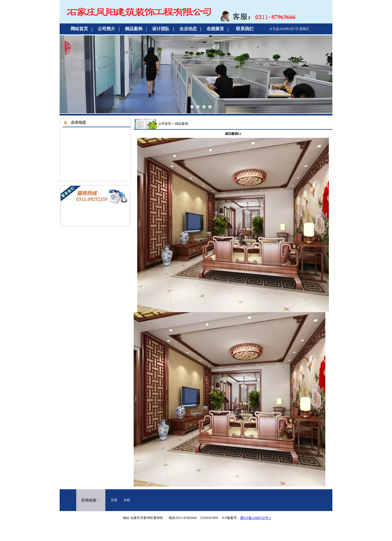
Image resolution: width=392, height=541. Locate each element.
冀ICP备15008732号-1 (255, 518)
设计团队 (161, 29)
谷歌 (127, 500)
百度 (114, 500)
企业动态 (188, 29)
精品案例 (134, 29)
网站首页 (79, 29)
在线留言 (215, 29)
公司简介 (106, 29)
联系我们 (245, 29)
